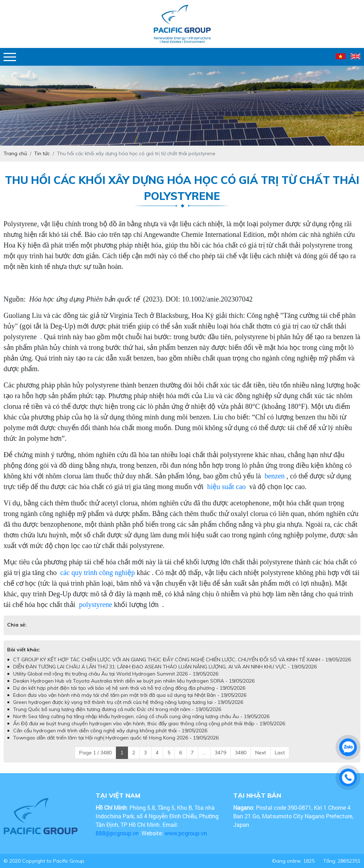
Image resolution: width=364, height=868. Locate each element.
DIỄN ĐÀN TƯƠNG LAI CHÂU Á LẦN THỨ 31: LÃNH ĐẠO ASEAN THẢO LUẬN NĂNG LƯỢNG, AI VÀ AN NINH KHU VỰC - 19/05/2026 (165, 667)
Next (261, 753)
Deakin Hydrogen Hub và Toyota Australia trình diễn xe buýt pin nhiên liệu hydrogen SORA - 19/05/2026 (134, 681)
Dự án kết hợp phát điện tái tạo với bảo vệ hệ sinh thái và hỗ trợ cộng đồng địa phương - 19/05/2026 (129, 688)
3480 (241, 753)
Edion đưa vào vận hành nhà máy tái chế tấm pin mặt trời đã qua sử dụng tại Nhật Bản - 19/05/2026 (130, 695)
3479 (220, 753)
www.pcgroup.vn (186, 833)
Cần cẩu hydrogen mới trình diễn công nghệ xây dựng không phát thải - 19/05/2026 (110, 731)
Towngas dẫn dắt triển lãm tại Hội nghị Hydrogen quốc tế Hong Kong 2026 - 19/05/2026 (116, 738)
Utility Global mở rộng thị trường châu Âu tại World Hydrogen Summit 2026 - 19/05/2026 (116, 674)
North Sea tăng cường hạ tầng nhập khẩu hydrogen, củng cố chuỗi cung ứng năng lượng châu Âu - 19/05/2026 (141, 716)
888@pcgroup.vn (117, 833)
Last (280, 753)
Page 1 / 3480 (95, 753)
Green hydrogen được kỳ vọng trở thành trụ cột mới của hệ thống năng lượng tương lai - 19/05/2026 (128, 702)
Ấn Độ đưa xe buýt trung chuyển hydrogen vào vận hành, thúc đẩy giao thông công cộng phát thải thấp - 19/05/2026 (149, 723)
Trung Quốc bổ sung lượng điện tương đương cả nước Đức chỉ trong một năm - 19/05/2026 (117, 709)
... (204, 753)
